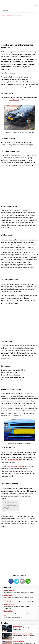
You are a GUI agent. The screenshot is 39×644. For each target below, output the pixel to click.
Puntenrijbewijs (8, 595)
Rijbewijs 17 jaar (8, 611)
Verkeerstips (9, 15)
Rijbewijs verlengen (9, 604)
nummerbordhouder (16, 466)
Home (3, 15)
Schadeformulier (8, 600)
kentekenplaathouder (15, 460)
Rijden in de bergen (9, 591)
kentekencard (14, 100)
